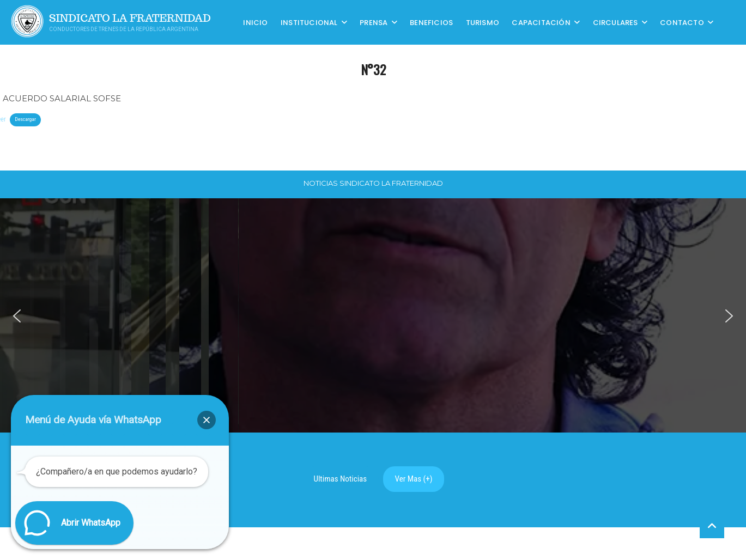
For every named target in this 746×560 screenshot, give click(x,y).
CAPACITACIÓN (541, 22)
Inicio (255, 22)
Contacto (682, 22)
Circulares (615, 22)
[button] (17, 316)
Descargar (25, 119)
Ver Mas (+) (414, 479)
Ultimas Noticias (341, 479)
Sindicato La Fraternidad (130, 18)
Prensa (374, 22)
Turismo (483, 22)
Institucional (309, 22)
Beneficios (431, 22)
